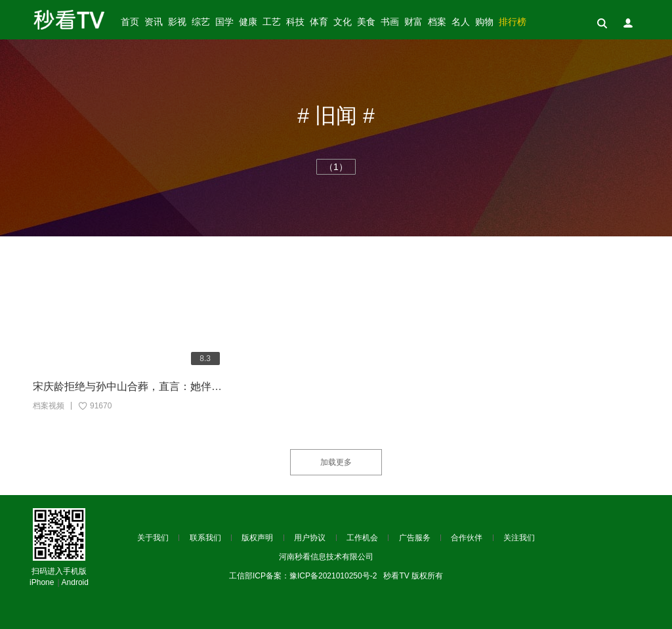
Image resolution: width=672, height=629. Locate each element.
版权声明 (257, 538)
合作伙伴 (467, 538)
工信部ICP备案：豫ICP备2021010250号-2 (303, 576)
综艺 (201, 22)
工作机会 (362, 538)
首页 (130, 22)
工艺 (272, 22)
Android (75, 582)
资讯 (154, 22)
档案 (437, 22)
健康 (248, 22)
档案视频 (49, 406)
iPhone (42, 582)
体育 (319, 22)
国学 (224, 22)
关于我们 (153, 538)
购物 (484, 22)
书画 (390, 22)
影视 (177, 22)
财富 (413, 22)
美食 (366, 22)
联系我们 (205, 538)
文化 (343, 22)
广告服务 (415, 538)
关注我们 (519, 538)
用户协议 (310, 538)
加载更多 (336, 462)
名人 (461, 22)
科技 (295, 22)
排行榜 (513, 22)
